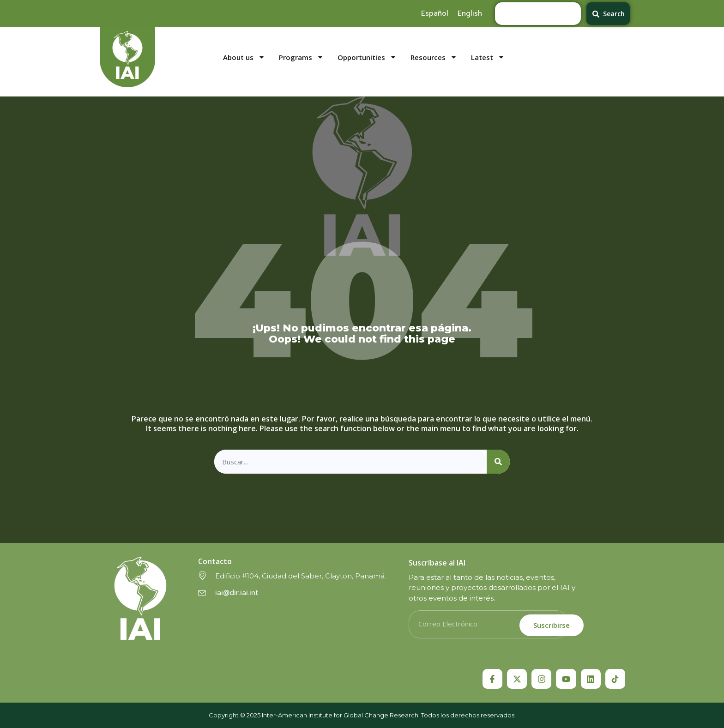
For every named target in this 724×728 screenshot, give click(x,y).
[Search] (498, 462)
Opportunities (367, 57)
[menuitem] (435, 13)
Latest (488, 57)
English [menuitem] (470, 13)
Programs (301, 57)
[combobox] (538, 14)
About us (244, 57)
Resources (434, 57)
